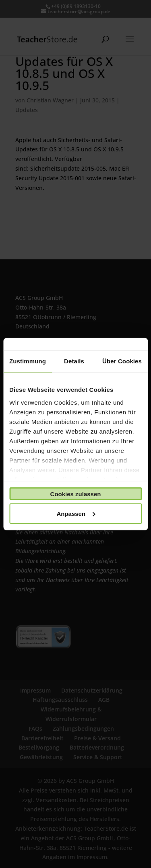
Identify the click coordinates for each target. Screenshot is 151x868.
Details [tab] (74, 361)
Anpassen (76, 513)
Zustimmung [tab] (28, 361)
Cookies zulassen (76, 494)
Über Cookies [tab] (122, 361)
